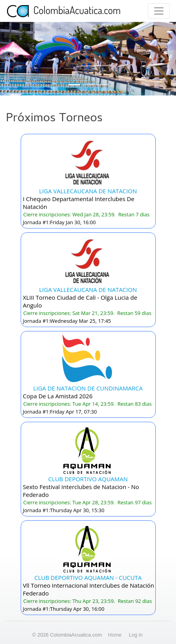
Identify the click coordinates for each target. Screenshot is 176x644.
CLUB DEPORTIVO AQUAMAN (88, 479)
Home (115, 635)
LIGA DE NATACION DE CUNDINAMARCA (88, 388)
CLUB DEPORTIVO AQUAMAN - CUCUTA (88, 577)
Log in (136, 635)
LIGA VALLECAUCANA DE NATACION (88, 191)
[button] (13, 59)
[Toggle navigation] (159, 11)
